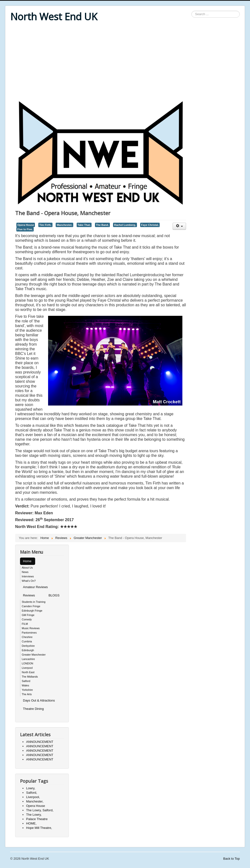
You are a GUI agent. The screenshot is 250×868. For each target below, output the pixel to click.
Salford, (32, 793)
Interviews (28, 576)
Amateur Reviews (35, 587)
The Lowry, (34, 815)
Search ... (192, 11)
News (25, 572)
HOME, (31, 823)
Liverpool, (33, 797)
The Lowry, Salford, (40, 810)
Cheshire (27, 637)
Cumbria (27, 641)
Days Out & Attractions (39, 700)
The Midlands (30, 677)
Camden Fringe (31, 606)
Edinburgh (28, 650)
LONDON (27, 663)
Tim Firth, (45, 225)
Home (27, 561)
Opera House (26, 225)
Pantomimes (29, 633)
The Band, (102, 225)
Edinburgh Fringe (32, 611)
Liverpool (27, 668)
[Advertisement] (125, 62)
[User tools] (179, 226)
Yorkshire (27, 690)
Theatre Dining (33, 709)
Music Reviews (31, 628)
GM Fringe (28, 615)
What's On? (29, 581)
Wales (25, 685)
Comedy (27, 619)
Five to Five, (25, 229)
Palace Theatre (37, 819)
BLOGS (54, 595)
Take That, (84, 225)
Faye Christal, (150, 225)
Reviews (29, 595)
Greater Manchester (34, 655)
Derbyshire (28, 646)
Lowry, (31, 788)
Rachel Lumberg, (125, 225)
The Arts (27, 694)
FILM (25, 624)
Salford (26, 681)
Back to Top (231, 859)
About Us (27, 568)
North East (28, 672)
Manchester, (64, 225)
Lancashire (28, 659)
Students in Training (34, 602)
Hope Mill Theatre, (39, 828)
